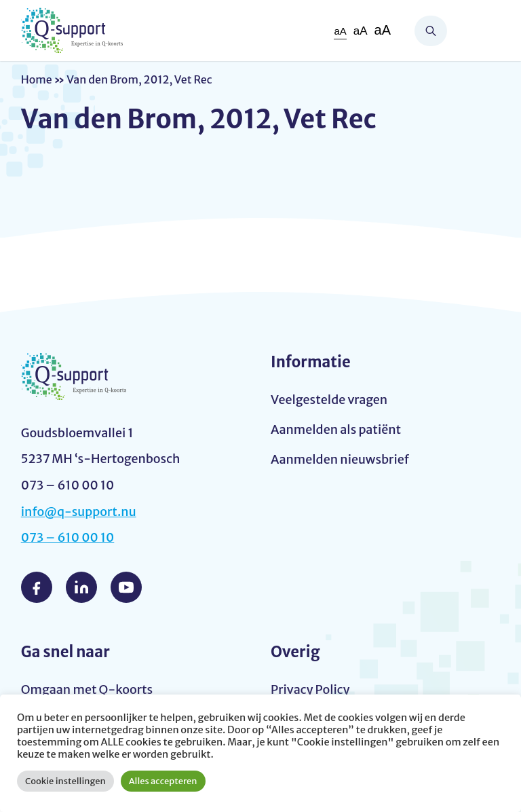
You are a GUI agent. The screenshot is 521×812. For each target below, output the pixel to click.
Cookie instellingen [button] (65, 781)
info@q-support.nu (79, 512)
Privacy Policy (310, 689)
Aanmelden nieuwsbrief (340, 459)
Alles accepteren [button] (163, 781)
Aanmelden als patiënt (336, 429)
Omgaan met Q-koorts (87, 689)
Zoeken (431, 31)
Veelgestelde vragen (329, 400)
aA (340, 31)
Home (37, 79)
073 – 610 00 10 (68, 537)
